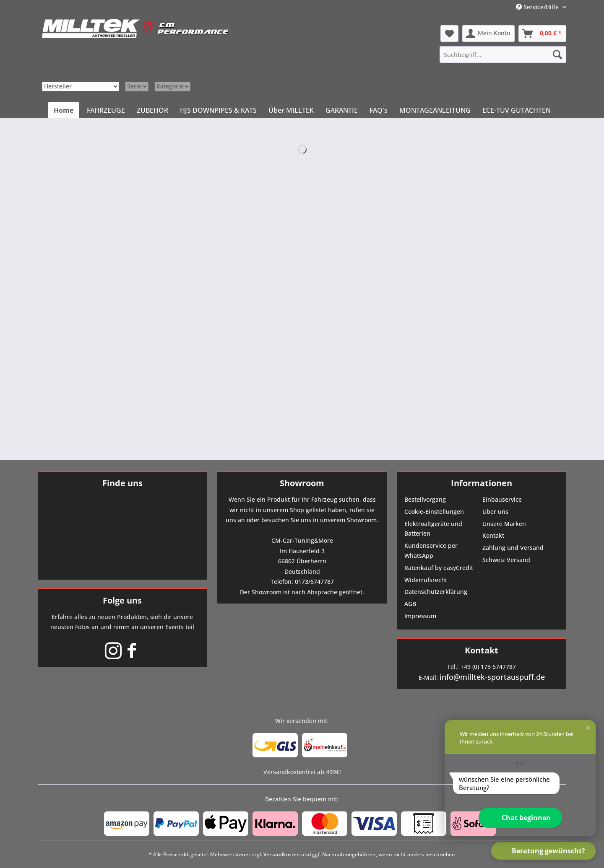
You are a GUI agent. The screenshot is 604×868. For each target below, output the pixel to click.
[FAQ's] (379, 110)
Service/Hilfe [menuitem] (538, 7)
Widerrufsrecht (426, 580)
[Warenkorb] (542, 34)
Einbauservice (502, 499)
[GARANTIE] (342, 110)
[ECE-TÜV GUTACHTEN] (517, 110)
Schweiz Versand (506, 560)
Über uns (495, 512)
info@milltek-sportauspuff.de (492, 677)
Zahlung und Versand (513, 548)
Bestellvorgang (425, 499)
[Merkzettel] (449, 34)
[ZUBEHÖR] (152, 110)
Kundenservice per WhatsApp (431, 551)
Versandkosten (282, 854)
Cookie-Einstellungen (434, 512)
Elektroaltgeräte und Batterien (433, 529)
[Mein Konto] (488, 34)
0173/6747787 (314, 582)
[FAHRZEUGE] (106, 110)
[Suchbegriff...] (503, 54)
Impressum (420, 616)
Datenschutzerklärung (436, 592)
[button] (588, 728)
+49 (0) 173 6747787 (488, 667)
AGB (410, 604)
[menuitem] (503, 54)
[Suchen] (557, 54)
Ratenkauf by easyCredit (439, 568)
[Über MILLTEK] (291, 110)
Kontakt (493, 535)
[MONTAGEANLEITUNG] (435, 110)
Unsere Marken (504, 524)
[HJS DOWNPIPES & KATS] (218, 110)
